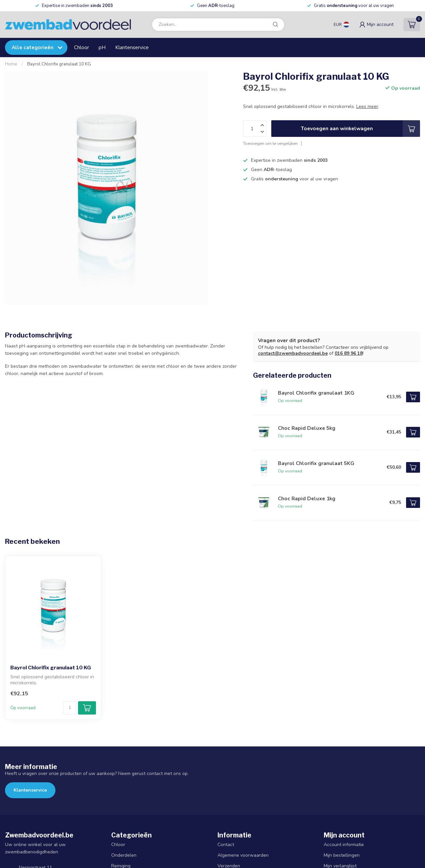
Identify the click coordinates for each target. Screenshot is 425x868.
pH (102, 47)
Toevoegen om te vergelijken (270, 143)
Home (11, 64)
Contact (226, 845)
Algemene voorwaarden (243, 855)
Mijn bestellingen (342, 855)
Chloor (82, 47)
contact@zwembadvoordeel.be (293, 353)
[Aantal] (70, 708)
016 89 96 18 (349, 353)
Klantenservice (132, 47)
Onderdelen (124, 855)
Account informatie (344, 845)
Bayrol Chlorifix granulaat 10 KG (59, 64)
